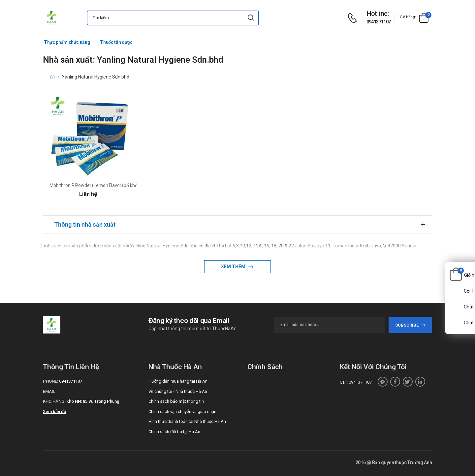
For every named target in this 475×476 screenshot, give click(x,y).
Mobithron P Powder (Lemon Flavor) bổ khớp (95, 185)
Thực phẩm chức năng (67, 42)
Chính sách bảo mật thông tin (176, 401)
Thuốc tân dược (116, 42)
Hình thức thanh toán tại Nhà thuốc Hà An (187, 421)
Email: (50, 391)
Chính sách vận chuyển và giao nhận (182, 412)
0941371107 (379, 22)
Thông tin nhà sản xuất (85, 224)
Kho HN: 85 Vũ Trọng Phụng (93, 401)
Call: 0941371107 (356, 382)
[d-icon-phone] (354, 18)
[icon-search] (251, 18)
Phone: (50, 381)
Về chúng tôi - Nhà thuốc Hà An (178, 391)
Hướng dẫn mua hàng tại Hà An (178, 381)
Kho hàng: (54, 401)
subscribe (411, 325)
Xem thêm (234, 267)
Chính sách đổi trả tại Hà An (174, 432)
